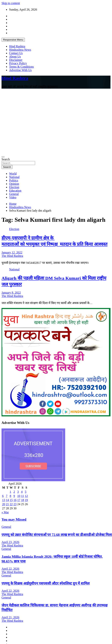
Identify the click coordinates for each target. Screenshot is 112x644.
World (13, 174)
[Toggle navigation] (3, 157)
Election (14, 187)
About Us (15, 56)
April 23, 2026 (10, 542)
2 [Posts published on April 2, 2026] (14, 492)
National (14, 177)
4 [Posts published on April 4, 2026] (22, 492)
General (14, 194)
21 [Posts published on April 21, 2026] (7, 504)
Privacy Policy (18, 63)
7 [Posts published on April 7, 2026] (7, 496)
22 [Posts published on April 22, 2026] (11, 504)
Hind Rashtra (17, 46)
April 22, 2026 (10, 569)
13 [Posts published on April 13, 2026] (4, 500)
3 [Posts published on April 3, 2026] (18, 492)
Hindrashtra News (20, 50)
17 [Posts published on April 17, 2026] (19, 500)
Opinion (14, 184)
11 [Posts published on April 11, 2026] (22, 496)
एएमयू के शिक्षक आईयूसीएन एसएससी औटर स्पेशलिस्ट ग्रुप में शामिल (46, 583)
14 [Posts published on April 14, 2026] (7, 500)
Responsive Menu (13, 40)
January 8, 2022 (11, 293)
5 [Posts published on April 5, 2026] (26, 492)
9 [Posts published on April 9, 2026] (14, 496)
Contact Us (16, 53)
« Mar (5, 512)
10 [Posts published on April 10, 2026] (19, 496)
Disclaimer (16, 60)
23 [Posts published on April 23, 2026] (15, 504)
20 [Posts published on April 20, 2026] (4, 504)
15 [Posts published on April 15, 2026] (11, 500)
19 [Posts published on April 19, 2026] (26, 500)
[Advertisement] (36, 122)
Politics (14, 180)
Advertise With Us (20, 70)
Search (6, 159)
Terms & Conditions (21, 67)
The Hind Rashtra (12, 256)
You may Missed (14, 519)
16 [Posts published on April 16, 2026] (15, 500)
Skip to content (11, 3)
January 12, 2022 (12, 252)
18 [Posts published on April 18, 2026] (23, 500)
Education (15, 191)
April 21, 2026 (10, 617)
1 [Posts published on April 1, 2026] (10, 492)
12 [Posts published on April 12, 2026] (26, 496)
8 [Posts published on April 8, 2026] (10, 496)
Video (13, 197)
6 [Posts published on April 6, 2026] (3, 496)
